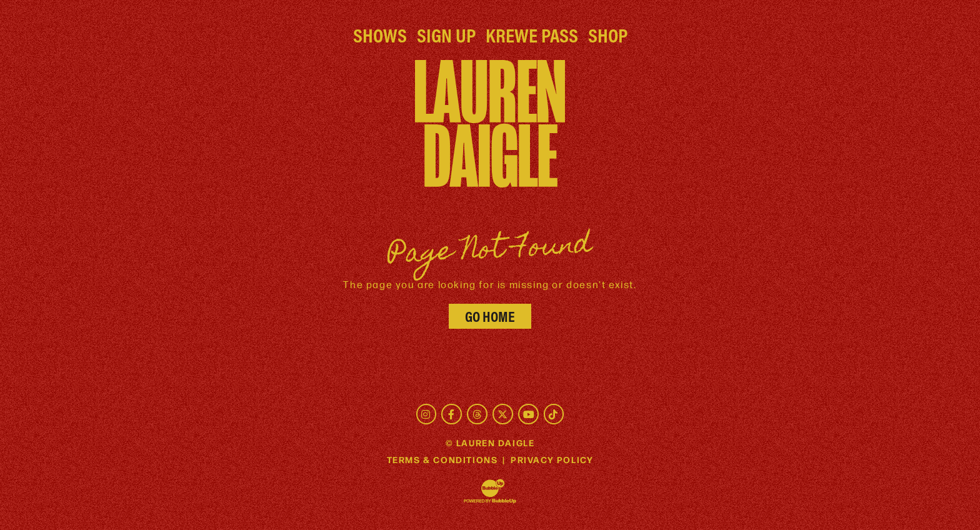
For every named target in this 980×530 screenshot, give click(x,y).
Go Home (490, 316)
